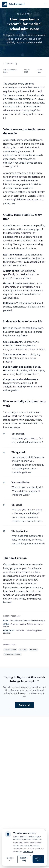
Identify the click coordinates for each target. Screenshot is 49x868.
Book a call (25, 705)
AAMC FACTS (9, 630)
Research (34, 650)
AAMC (6, 620)
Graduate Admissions (13, 654)
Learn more (28, 851)
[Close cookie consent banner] (45, 830)
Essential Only (24, 859)
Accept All (38, 859)
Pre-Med (23, 650)
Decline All (10, 859)
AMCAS (6, 624)
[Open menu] (45, 4)
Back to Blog (10, 64)
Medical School (10, 650)
